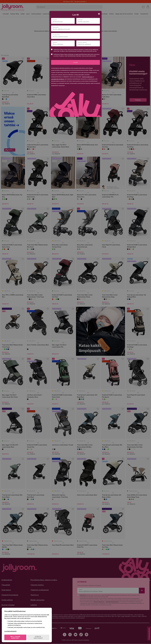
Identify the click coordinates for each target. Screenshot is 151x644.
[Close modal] (99, 14)
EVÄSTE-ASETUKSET (38, 637)
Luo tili (76, 62)
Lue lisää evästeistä (11, 631)
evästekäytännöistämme (58, 79)
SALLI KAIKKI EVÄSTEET (15, 637)
